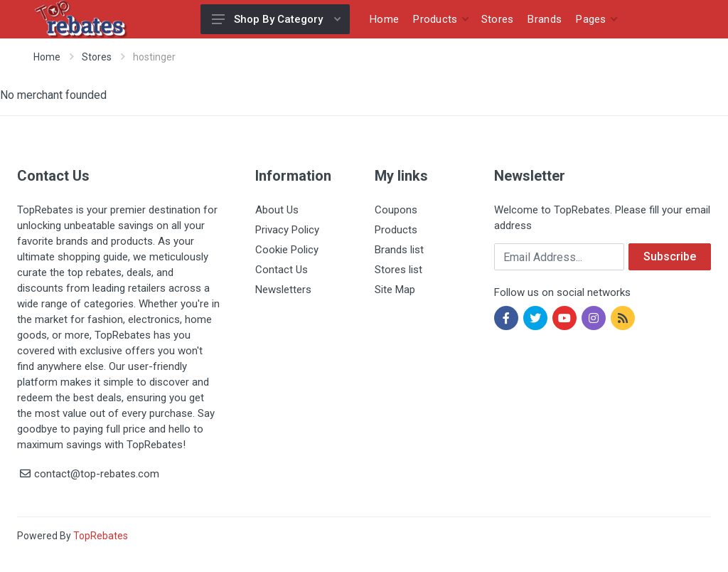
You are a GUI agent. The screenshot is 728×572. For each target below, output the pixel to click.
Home (47, 57)
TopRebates (101, 536)
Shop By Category (276, 19)
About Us (277, 210)
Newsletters (283, 290)
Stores (97, 57)
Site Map (395, 290)
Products (396, 230)
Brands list (399, 250)
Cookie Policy (287, 250)
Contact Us (282, 270)
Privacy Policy (287, 230)
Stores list (398, 270)
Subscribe (670, 256)
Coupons (396, 210)
